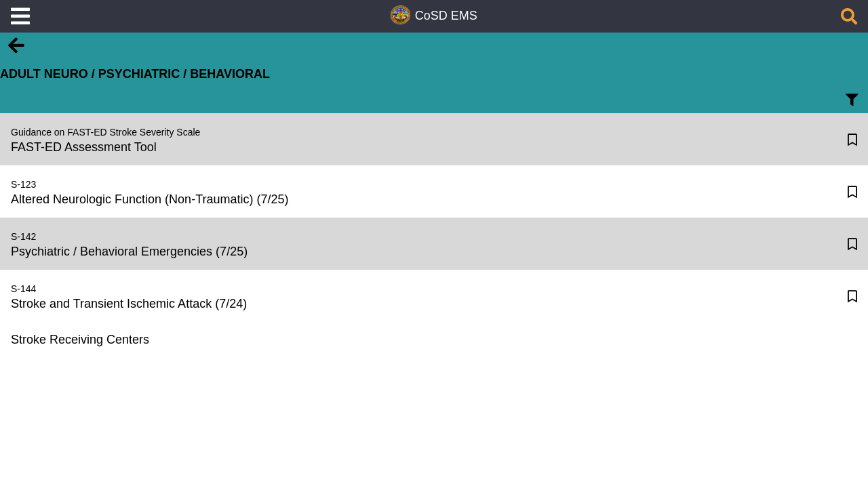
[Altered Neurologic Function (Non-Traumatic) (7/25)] (419, 191)
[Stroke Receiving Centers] (418, 340)
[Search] (849, 19)
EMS (464, 16)
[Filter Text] (852, 103)
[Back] (16, 51)
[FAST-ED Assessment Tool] (419, 139)
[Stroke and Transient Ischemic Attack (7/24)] (419, 296)
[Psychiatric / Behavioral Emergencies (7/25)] (419, 244)
